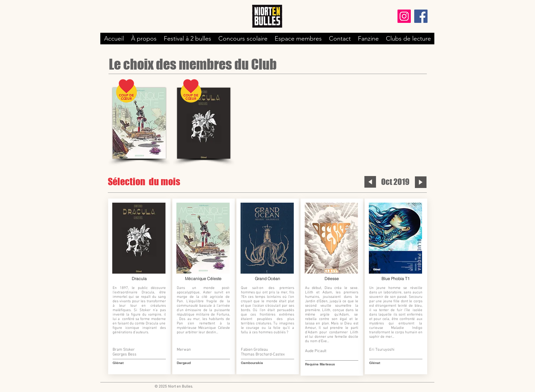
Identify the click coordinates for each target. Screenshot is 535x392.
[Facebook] (421, 16)
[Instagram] (404, 16)
